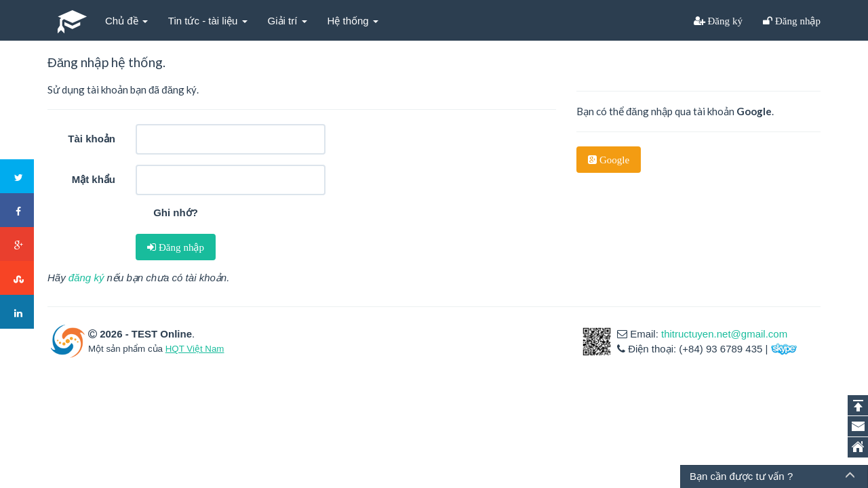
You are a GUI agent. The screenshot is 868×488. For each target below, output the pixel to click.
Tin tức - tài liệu (208, 21)
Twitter (18, 177)
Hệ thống (353, 21)
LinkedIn (18, 312)
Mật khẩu (94, 179)
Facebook (18, 211)
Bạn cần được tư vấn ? (741, 476)
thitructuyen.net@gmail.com (724, 334)
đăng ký (86, 278)
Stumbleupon (18, 279)
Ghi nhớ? (176, 212)
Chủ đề (126, 21)
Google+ (18, 245)
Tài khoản (92, 139)
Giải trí (288, 21)
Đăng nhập (796, 21)
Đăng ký (724, 21)
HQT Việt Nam (195, 349)
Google (613, 160)
